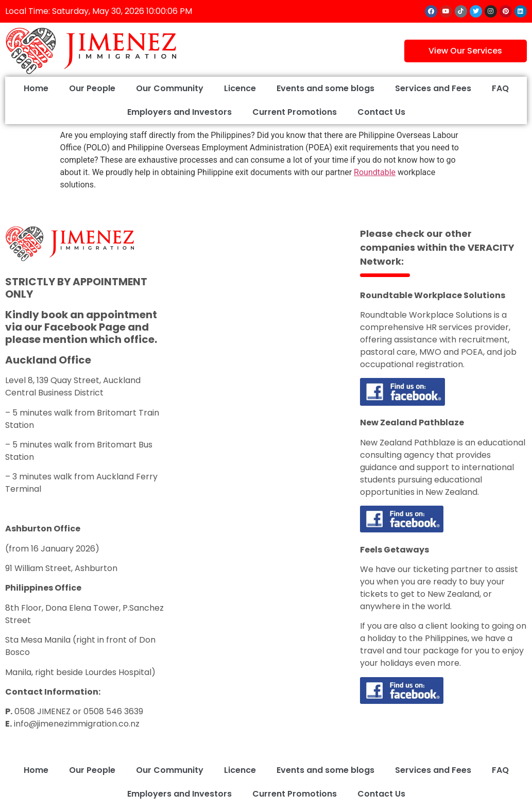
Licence (240, 88)
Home (36, 88)
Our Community (170, 88)
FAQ (500, 88)
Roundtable (375, 172)
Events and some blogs (325, 88)
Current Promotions (295, 112)
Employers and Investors (179, 112)
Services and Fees (433, 88)
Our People (92, 88)
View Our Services (465, 51)
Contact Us (381, 112)
